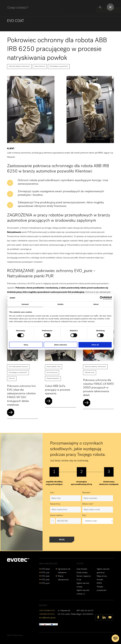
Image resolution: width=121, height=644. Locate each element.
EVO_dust (45, 576)
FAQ (71, 10)
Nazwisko (87, 493)
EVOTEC (80, 564)
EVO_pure (46, 583)
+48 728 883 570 (47, 611)
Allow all (95, 345)
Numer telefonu (57, 516)
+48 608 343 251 (47, 614)
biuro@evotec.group (47, 618)
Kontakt (76, 10)
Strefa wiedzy (62, 10)
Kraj (84, 515)
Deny (26, 345)
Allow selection (60, 345)
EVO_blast (46, 569)
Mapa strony (102, 576)
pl (91, 10)
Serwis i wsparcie (55, 10)
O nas (67, 10)
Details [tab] (60, 304)
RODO (99, 583)
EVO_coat (45, 573)
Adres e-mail (88, 504)
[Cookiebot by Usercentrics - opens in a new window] (102, 298)
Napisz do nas (108, 10)
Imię (52, 493)
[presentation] (68, 530)
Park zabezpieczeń (38, 10)
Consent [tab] (25, 304)
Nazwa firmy (55, 504)
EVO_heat (45, 580)
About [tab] (96, 304)
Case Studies (48, 10)
